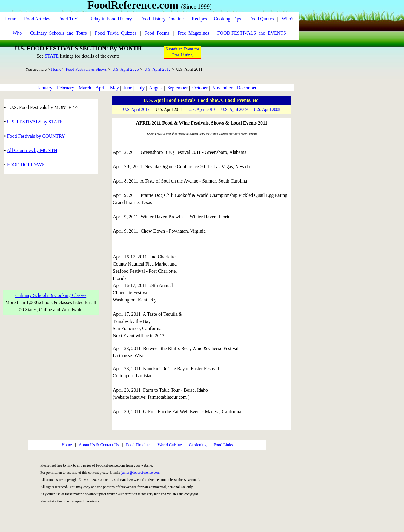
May (115, 88)
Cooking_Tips (227, 19)
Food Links (223, 445)
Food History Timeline (162, 19)
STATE (52, 56)
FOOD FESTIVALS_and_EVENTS (252, 33)
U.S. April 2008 (267, 109)
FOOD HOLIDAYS (26, 165)
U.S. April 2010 (202, 109)
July (141, 88)
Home (10, 19)
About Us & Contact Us (99, 445)
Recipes (199, 19)
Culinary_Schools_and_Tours (58, 33)
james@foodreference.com (140, 473)
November (222, 88)
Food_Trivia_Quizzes (116, 33)
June (128, 88)
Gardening (198, 445)
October (200, 88)
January (45, 88)
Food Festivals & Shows (86, 69)
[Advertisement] (51, 225)
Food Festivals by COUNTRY (36, 136)
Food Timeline (138, 445)
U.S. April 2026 (126, 69)
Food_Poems (157, 33)
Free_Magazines (193, 33)
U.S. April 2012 (158, 69)
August (156, 88)
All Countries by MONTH (32, 150)
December (247, 88)
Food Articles (37, 19)
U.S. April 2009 (234, 109)
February (66, 88)
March (85, 88)
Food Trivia (69, 19)
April (101, 88)
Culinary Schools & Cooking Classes (51, 295)
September (177, 88)
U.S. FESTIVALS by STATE (35, 122)
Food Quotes (261, 19)
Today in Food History (110, 19)
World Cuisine (170, 445)
